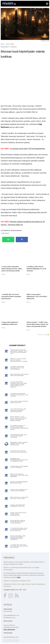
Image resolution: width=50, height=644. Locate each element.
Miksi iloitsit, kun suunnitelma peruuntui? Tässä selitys (19, 498)
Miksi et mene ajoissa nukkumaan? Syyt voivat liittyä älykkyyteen (19, 475)
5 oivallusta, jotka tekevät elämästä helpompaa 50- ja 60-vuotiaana (19, 395)
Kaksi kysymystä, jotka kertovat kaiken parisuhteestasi (19, 375)
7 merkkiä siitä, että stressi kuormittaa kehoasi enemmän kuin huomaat (19, 546)
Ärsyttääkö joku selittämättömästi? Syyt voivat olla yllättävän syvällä (19, 460)
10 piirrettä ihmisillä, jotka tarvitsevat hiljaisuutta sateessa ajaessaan (18, 410)
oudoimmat (5, 233)
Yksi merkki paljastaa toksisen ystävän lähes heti (19, 402)
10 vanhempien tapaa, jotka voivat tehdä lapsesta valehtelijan (18, 436)
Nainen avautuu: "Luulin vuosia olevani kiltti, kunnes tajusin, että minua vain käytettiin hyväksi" (19, 419)
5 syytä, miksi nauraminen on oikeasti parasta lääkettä (19, 490)
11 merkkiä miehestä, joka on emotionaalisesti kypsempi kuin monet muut (19, 529)
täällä (19, 577)
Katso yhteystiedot (9, 629)
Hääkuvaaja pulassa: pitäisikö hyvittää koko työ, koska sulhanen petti (19, 444)
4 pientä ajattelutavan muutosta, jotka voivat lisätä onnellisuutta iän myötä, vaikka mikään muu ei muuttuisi (19, 384)
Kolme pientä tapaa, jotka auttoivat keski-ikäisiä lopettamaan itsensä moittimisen (18, 538)
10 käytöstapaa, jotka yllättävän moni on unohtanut (19, 467)
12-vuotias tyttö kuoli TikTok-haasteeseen (27, 148)
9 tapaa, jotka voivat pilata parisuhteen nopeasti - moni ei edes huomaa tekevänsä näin (19, 352)
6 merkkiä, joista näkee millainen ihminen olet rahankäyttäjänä (17, 368)
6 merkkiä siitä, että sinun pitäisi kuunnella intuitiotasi (19, 451)
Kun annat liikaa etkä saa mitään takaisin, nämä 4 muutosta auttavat (18, 522)
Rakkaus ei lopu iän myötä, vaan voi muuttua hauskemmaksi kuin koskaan (19, 360)
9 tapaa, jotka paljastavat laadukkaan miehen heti (18, 506)
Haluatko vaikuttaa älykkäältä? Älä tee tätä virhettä (19, 482)
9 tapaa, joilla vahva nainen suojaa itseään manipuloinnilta (18, 514)
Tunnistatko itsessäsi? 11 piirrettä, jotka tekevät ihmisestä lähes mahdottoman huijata (19, 428)
